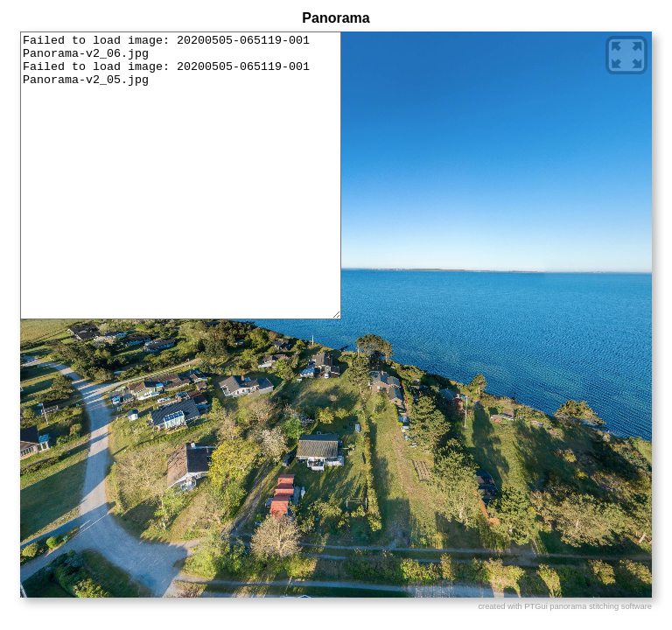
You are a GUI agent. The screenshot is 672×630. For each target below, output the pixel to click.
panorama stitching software (601, 606)
